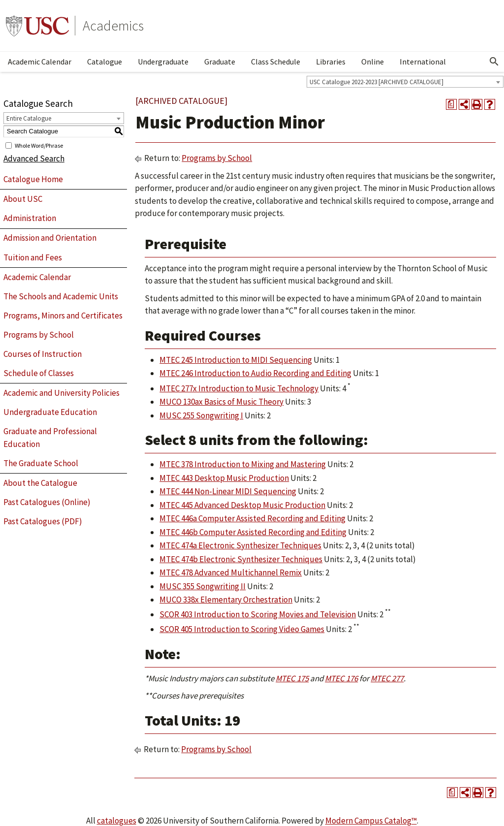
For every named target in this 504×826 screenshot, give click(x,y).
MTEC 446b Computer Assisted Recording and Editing (253, 532)
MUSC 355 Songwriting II (203, 586)
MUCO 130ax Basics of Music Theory (221, 402)
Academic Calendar (40, 62)
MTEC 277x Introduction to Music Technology (239, 388)
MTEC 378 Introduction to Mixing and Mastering (243, 464)
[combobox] (405, 82)
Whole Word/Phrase (39, 145)
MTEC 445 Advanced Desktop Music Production (242, 505)
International (423, 62)
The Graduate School (41, 463)
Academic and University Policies (62, 393)
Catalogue (105, 62)
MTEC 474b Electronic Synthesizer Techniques (241, 559)
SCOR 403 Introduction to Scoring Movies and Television (258, 614)
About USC (23, 199)
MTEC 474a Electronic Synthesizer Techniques (240, 545)
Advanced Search (34, 159)
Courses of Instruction (43, 354)
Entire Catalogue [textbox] (29, 118)
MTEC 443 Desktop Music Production (224, 478)
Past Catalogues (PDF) (43, 521)
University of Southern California (37, 26)
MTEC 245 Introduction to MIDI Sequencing (236, 360)
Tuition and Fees (33, 257)
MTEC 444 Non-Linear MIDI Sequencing (228, 491)
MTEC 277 (387, 678)
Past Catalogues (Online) (47, 502)
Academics (113, 26)
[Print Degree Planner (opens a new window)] (451, 104)
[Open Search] (494, 62)
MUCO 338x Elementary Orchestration (226, 600)
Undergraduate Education (50, 412)
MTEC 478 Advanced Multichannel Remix (231, 572)
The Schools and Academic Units (61, 296)
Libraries (331, 62)
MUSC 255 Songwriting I (201, 415)
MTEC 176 (341, 678)
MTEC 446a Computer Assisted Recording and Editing (252, 518)
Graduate (220, 62)
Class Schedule (276, 62)
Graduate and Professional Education (50, 438)
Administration (30, 218)
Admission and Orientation (50, 238)
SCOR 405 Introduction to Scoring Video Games (242, 629)
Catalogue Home (33, 179)
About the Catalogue (40, 483)
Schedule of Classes (39, 373)
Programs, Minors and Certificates (63, 316)
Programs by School (39, 335)
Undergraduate (163, 62)
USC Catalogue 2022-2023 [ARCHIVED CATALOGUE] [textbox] (377, 82)
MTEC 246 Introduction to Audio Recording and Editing (255, 373)
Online (373, 62)
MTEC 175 (292, 678)
